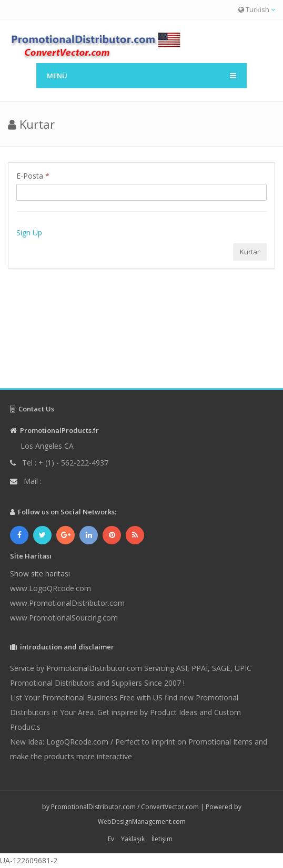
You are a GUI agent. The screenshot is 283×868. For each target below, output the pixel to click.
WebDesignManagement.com (142, 822)
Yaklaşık (133, 839)
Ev (111, 839)
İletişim (162, 839)
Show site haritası (40, 573)
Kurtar (250, 252)
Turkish (257, 9)
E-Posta (33, 176)
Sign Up (29, 233)
